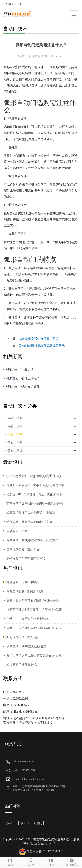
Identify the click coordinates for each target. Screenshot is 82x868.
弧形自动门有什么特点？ (23, 378)
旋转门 (11, 823)
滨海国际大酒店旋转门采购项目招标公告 (34, 601)
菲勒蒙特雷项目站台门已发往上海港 (31, 513)
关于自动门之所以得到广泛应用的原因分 (34, 656)
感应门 (24, 823)
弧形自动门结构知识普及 (23, 387)
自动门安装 (15, 442)
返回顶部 (72, 862)
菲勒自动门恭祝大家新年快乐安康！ (31, 522)
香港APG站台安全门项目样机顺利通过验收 (35, 485)
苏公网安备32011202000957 (45, 851)
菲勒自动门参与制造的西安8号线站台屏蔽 (35, 504)
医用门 (38, 823)
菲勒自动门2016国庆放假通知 (26, 646)
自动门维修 (15, 418)
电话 (31, 862)
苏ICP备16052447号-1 (44, 844)
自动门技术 (15, 434)
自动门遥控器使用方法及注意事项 (42, 345)
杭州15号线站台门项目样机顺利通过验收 (34, 476)
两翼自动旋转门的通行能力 (25, 591)
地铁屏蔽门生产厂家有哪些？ (26, 559)
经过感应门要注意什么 (22, 665)
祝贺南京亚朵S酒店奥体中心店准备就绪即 (35, 610)
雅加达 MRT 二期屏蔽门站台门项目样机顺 (35, 494)
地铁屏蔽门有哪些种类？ (23, 582)
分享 (10, 862)
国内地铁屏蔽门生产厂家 (23, 549)
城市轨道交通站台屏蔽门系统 (39, 339)
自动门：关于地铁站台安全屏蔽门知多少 (34, 628)
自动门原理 (15, 450)
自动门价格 (15, 426)
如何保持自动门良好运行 (23, 637)
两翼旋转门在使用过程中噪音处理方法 (32, 540)
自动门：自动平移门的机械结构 (28, 619)
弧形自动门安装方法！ (21, 370)
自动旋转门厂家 (17, 531)
